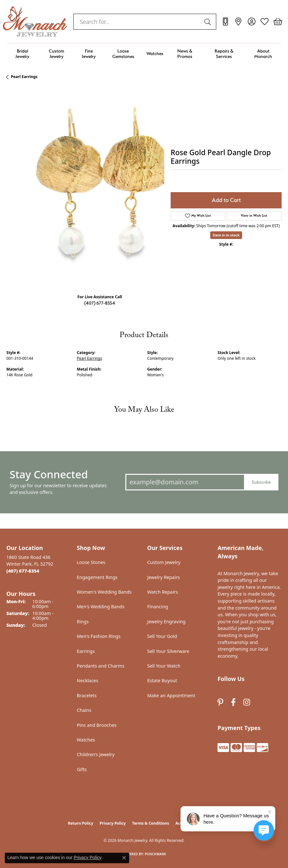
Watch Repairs (163, 592)
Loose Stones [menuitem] (91, 562)
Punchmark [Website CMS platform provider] (155, 854)
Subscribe (261, 482)
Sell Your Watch (164, 666)
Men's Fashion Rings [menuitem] (99, 636)
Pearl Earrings (24, 77)
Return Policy (81, 823)
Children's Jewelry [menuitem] (96, 754)
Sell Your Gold (162, 636)
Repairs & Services (224, 54)
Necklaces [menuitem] (88, 680)
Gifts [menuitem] (82, 769)
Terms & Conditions (151, 823)
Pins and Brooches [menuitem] (97, 725)
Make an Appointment (171, 695)
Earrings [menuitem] (86, 651)
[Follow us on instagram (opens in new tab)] (247, 702)
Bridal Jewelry (22, 54)
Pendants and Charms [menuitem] (101, 666)
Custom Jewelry (56, 54)
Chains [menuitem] (84, 710)
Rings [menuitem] (83, 622)
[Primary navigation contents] (144, 54)
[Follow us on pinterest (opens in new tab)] (220, 702)
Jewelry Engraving (166, 622)
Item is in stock (226, 235)
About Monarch (263, 54)
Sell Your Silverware (168, 651)
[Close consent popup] (124, 858)
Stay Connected (49, 474)
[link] (225, 22)
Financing (158, 607)
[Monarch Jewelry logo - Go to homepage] (35, 22)
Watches (155, 53)
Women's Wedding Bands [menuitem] (104, 592)
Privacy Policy (113, 823)
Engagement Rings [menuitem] (97, 577)
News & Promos (185, 54)
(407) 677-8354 (100, 303)
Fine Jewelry (89, 54)
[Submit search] (209, 22)
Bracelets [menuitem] (87, 695)
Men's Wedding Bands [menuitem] (101, 607)
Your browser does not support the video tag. (102, 185)
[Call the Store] (23, 571)
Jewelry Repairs (164, 577)
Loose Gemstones (123, 54)
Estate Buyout (162, 680)
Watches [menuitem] (86, 740)
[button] (251, 22)
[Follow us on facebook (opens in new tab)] (233, 702)
